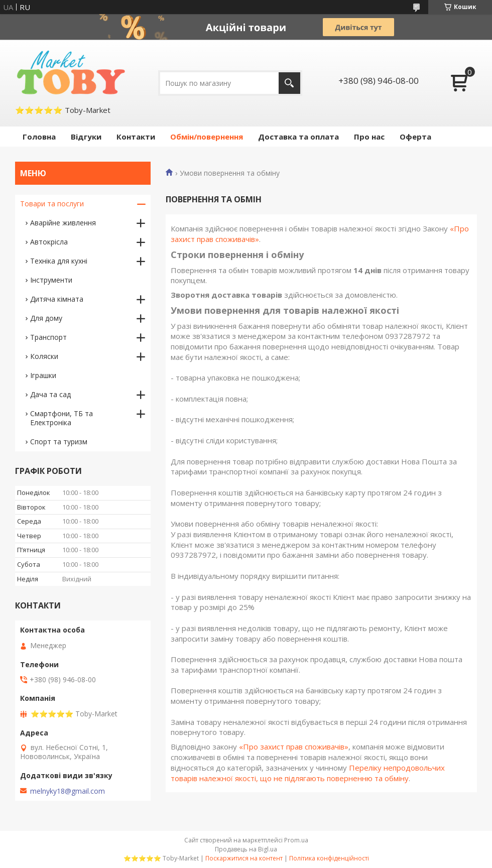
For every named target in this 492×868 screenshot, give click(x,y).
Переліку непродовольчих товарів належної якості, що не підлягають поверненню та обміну (308, 773)
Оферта (415, 137)
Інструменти (51, 280)
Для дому (46, 318)
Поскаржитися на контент (244, 858)
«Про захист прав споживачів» (294, 747)
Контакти (136, 137)
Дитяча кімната (57, 299)
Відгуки (86, 137)
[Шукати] (289, 83)
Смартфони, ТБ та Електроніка (61, 418)
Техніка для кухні (59, 261)
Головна (39, 137)
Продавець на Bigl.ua (246, 849)
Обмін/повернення (207, 137)
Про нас (369, 137)
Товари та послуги (52, 204)
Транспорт (48, 337)
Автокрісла (49, 242)
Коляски (44, 356)
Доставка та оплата (298, 137)
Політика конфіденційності (329, 858)
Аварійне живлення (63, 223)
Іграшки (43, 375)
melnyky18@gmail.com (68, 791)
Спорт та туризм (59, 442)
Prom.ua (296, 840)
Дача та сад (50, 394)
